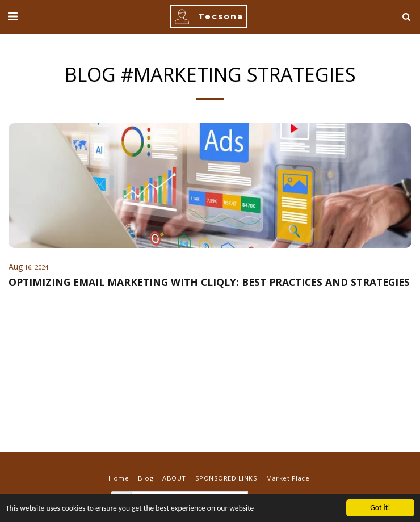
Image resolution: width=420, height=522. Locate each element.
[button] (12, 16)
